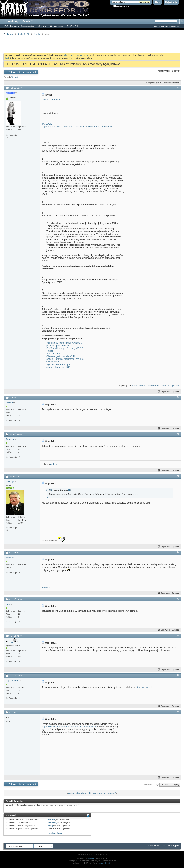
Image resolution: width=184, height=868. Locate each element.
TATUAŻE (47, 124)
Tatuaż (15, 77)
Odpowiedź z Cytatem (168, 392)
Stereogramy (53, 354)
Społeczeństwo (28, 26)
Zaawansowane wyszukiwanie (167, 26)
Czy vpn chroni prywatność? (103, 793)
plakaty (54, 464)
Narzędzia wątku (153, 83)
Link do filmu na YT (52, 100)
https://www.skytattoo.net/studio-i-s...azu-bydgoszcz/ (69, 727)
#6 (178, 599)
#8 (178, 675)
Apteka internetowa (78, 793)
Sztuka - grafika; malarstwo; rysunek (65, 359)
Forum (10, 34)
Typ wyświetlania (171, 83)
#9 (178, 712)
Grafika (37, 34)
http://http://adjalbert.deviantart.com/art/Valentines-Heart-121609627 (77, 126)
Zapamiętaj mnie (121, 6)
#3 (178, 434)
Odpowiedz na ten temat (21, 72)
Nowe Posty (12, 21)
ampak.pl (46, 587)
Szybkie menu (57, 26)
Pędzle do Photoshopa (58, 364)
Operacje (42, 26)
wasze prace (53, 362)
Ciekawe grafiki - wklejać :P (61, 356)
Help (158, 2)
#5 (178, 552)
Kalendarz (15, 26)
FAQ (6, 26)
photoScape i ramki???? (59, 345)
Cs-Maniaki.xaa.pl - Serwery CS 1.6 (65, 348)
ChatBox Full (72, 26)
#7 (178, 636)
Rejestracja (171, 2)
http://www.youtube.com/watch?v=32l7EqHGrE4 (155, 386)
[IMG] (50, 826)
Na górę (176, 785)
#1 (178, 88)
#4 (178, 476)
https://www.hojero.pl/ (147, 687)
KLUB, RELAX (23, 34)
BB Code (51, 819)
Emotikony (52, 823)
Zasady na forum (55, 833)
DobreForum (153, 846)
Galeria (28, 21)
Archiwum (165, 846)
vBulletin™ (92, 858)
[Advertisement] (92, 44)
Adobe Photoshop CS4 (58, 367)
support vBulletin (105, 863)
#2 (178, 397)
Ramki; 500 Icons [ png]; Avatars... (64, 343)
